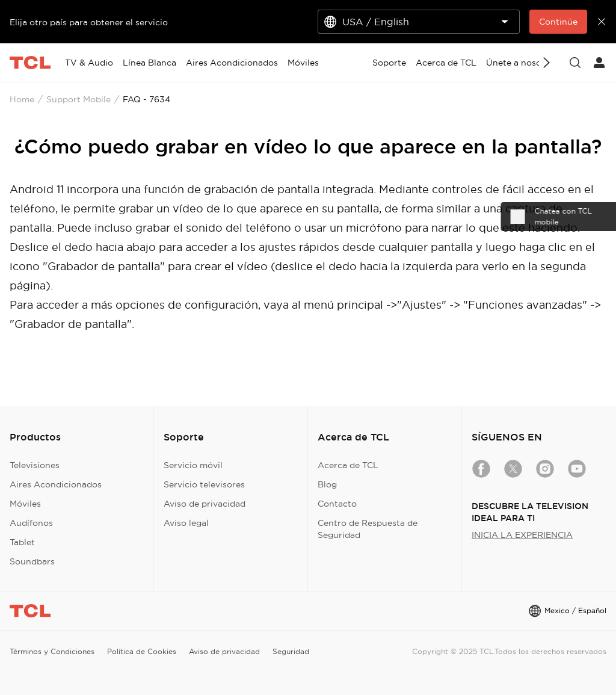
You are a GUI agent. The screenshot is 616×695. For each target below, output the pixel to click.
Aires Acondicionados (56, 484)
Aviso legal (186, 523)
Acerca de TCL (348, 465)
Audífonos (31, 523)
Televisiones (35, 465)
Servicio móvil (193, 465)
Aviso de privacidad (205, 504)
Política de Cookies (142, 651)
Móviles (25, 504)
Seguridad (291, 651)
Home (22, 99)
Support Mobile (79, 99)
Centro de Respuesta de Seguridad (368, 529)
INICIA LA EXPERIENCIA (522, 535)
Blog (327, 484)
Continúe (558, 22)
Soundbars (32, 561)
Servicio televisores (204, 484)
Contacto (337, 504)
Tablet (22, 542)
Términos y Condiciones (52, 651)
